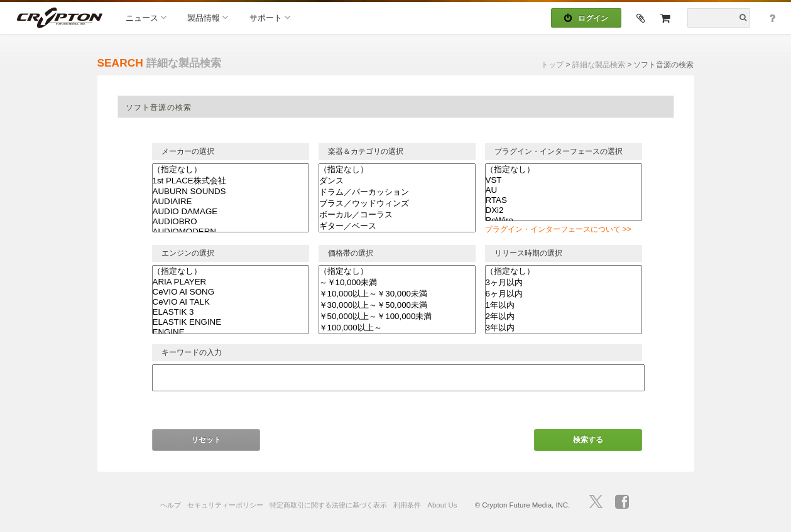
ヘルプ (171, 505)
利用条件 (407, 505)
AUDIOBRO (231, 222)
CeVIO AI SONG (231, 292)
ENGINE (231, 332)
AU (564, 190)
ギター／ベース (397, 226)
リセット (206, 440)
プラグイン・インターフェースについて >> (558, 229)
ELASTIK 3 (231, 312)
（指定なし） (231, 170)
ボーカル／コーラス (397, 215)
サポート (270, 17)
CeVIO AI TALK (231, 302)
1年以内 (564, 305)
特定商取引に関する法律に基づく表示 (328, 505)
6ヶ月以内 (564, 294)
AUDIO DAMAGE (231, 212)
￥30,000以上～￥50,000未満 (397, 305)
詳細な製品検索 (599, 65)
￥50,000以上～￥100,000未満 (397, 317)
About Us (442, 505)
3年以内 (564, 328)
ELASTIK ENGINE (231, 322)
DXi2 (564, 210)
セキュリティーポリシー (225, 505)
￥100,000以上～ (397, 328)
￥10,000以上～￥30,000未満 (397, 294)
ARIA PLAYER (231, 282)
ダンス (397, 181)
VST (564, 180)
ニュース (146, 17)
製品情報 (208, 17)
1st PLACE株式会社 (231, 181)
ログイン (586, 18)
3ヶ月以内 (564, 283)
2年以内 (564, 317)
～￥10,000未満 (397, 283)
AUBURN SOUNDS (231, 192)
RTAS (564, 200)
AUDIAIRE (231, 202)
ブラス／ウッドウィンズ (397, 204)
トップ (552, 65)
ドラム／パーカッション (397, 192)
